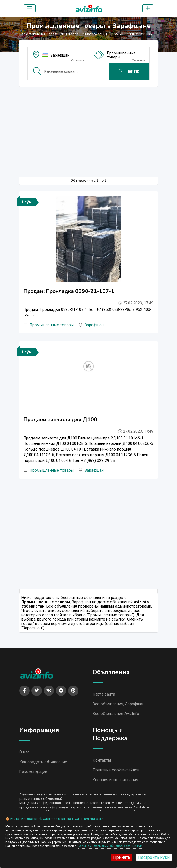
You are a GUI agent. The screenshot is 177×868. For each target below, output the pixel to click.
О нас (24, 754)
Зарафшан (60, 55)
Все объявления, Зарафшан (118, 705)
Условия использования (115, 782)
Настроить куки (154, 857)
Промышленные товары (121, 55)
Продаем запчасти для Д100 (60, 420)
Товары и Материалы (86, 34)
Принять (122, 857)
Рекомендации (33, 774)
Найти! (129, 71)
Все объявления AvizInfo (116, 715)
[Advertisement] (88, 129)
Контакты (102, 762)
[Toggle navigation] (30, 8)
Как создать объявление (43, 764)
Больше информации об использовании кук (110, 846)
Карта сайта (104, 695)
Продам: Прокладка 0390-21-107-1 (69, 291)
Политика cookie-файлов (116, 772)
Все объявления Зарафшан (42, 34)
